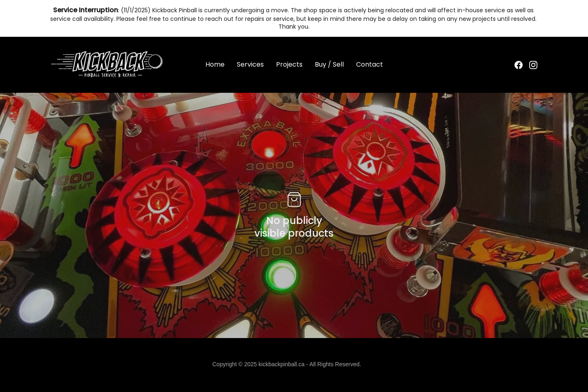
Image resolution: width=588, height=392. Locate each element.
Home (215, 65)
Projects (289, 65)
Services (250, 65)
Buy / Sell (329, 65)
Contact (370, 65)
